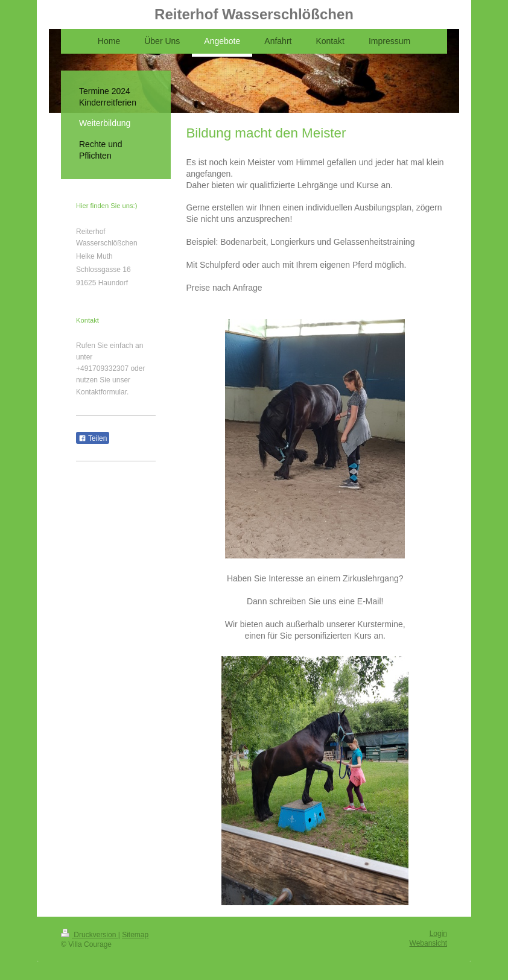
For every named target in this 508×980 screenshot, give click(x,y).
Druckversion (90, 935)
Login (438, 934)
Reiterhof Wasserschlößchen (254, 14)
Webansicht (428, 943)
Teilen (93, 438)
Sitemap (135, 935)
